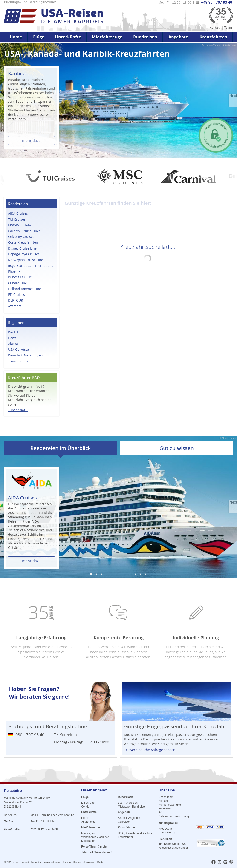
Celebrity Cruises (21, 237)
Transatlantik (18, 361)
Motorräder (88, 841)
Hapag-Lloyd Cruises (24, 254)
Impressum (165, 808)
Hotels (85, 818)
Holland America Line (25, 289)
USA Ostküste (18, 349)
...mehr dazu (18, 410)
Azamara (15, 306)
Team (228, 28)
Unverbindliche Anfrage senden (151, 750)
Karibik (13, 332)
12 (146, 574)
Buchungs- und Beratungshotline (48, 726)
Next (233, 96)
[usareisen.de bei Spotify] (225, 862)
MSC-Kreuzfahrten (22, 225)
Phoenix (14, 271)
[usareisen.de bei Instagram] (220, 862)
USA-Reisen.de (22, 862)
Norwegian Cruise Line (26, 260)
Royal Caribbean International (31, 266)
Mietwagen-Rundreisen (132, 807)
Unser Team (166, 797)
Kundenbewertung (170, 805)
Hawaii (13, 338)
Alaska (13, 344)
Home (16, 37)
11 (141, 574)
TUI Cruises (17, 219)
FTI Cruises (16, 295)
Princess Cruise (20, 277)
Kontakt (215, 28)
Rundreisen (145, 37)
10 (136, 574)
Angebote (178, 37)
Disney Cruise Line (22, 248)
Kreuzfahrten (213, 37)
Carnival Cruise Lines (24, 231)
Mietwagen (88, 833)
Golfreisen (124, 822)
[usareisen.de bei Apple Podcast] (231, 862)
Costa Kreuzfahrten (23, 242)
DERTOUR (16, 300)
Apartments (88, 822)
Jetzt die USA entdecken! (97, 852)
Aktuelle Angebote (129, 818)
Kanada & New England (26, 355)
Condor (86, 807)
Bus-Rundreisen (128, 803)
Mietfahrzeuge (107, 37)
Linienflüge (88, 803)
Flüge (39, 37)
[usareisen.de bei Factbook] (214, 862)
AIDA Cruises (18, 213)
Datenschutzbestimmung (174, 816)
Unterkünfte (68, 37)
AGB (161, 812)
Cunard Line (17, 283)
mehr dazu (31, 140)
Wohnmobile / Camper (95, 837)
